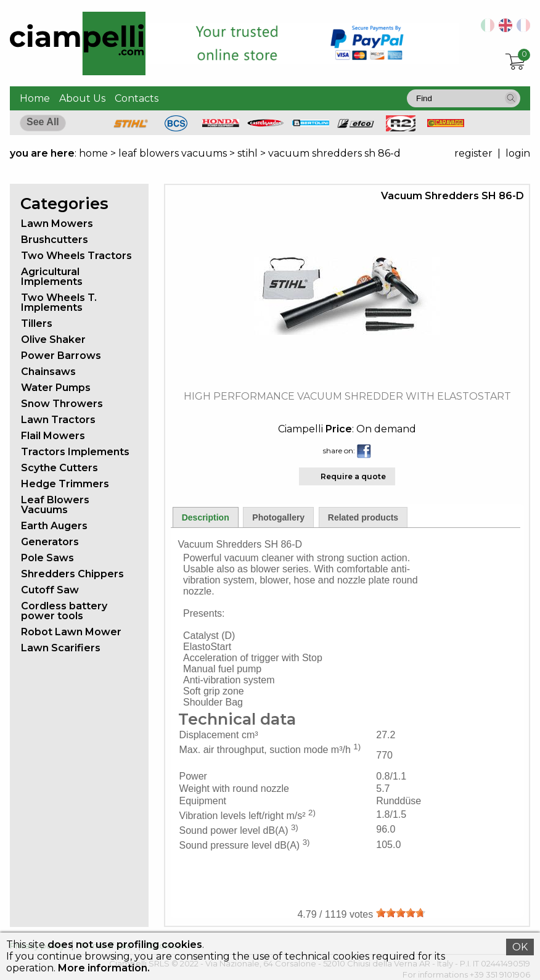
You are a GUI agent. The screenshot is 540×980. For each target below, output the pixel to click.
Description (206, 517)
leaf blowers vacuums (173, 153)
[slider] (401, 913)
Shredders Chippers (72, 574)
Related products (363, 517)
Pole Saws (47, 558)
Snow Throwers (62, 404)
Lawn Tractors (58, 420)
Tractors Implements (75, 452)
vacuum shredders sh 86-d (334, 153)
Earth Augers (54, 526)
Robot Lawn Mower (71, 632)
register (473, 153)
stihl (247, 153)
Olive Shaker (53, 340)
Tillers (37, 323)
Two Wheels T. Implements (59, 303)
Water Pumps (56, 388)
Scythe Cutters (59, 468)
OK (520, 947)
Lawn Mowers (57, 224)
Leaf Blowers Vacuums (55, 505)
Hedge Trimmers (65, 484)
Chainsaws (48, 372)
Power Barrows (61, 356)
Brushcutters (55, 240)
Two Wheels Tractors (76, 256)
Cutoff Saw (50, 590)
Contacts (137, 98)
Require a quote (353, 476)
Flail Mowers (53, 436)
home (93, 153)
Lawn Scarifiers (61, 648)
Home (35, 98)
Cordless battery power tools (64, 611)
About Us (82, 98)
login (518, 153)
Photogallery (278, 517)
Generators (50, 542)
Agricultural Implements (52, 277)
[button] (511, 98)
